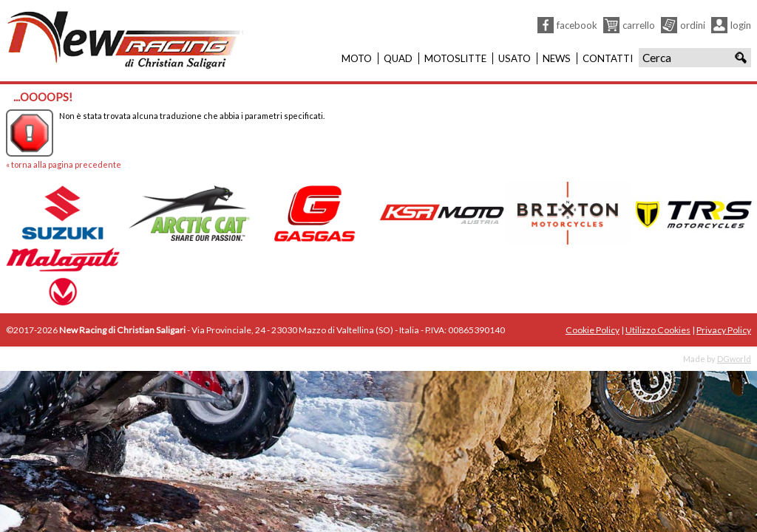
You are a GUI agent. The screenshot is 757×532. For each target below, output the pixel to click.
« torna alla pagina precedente (64, 164)
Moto (357, 58)
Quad (398, 58)
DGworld (734, 359)
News (557, 58)
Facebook (577, 25)
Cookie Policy (593, 330)
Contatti (608, 58)
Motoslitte (455, 58)
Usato (515, 58)
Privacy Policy (724, 330)
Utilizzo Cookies (658, 330)
